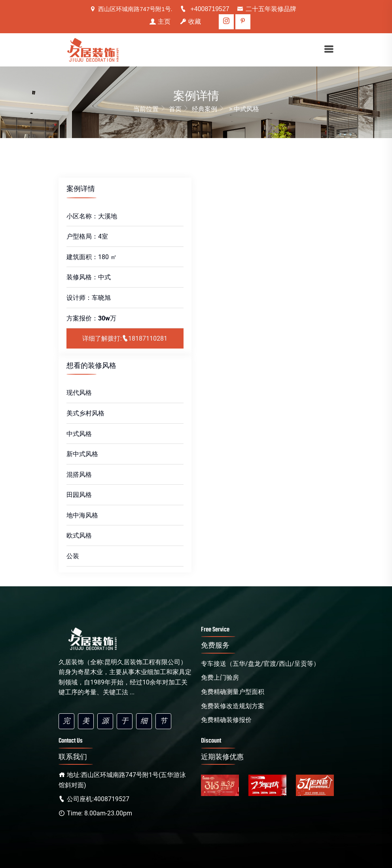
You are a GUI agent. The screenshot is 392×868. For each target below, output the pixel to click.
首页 (180, 108)
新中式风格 (82, 454)
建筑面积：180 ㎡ (92, 257)
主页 (160, 22)
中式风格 (79, 434)
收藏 (190, 22)
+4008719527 (205, 9)
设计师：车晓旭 (89, 298)
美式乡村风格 (85, 413)
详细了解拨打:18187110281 (125, 338)
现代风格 (79, 393)
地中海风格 (82, 515)
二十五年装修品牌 (267, 9)
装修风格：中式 (89, 277)
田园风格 (79, 495)
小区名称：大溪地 (92, 216)
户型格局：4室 (87, 236)
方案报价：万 (91, 318)
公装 (73, 556)
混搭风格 (79, 475)
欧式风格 (79, 535)
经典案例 (209, 108)
